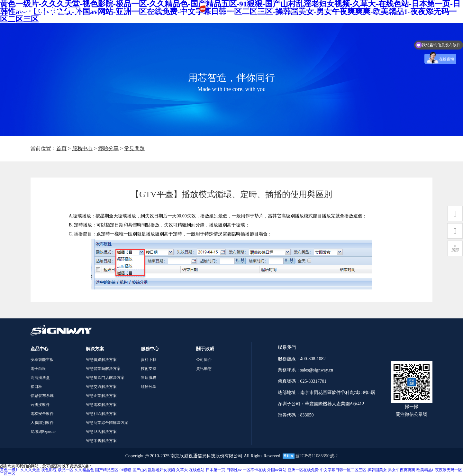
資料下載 (149, 360)
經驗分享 (108, 148)
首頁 (123, 11)
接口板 (36, 387)
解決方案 (154, 11)
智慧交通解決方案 (101, 387)
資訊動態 (204, 369)
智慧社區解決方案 (101, 414)
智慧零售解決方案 (101, 441)
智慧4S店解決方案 (101, 432)
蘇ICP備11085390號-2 (317, 456)
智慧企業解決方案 (101, 396)
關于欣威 (297, 11)
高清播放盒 (40, 378)
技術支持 (149, 369)
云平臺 (229, 11)
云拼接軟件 (40, 405)
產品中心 (193, 11)
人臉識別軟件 (42, 423)
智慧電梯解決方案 (101, 405)
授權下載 (332, 11)
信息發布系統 (42, 396)
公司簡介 (204, 360)
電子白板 (38, 369)
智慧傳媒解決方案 (101, 360)
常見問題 (134, 148)
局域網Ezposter (43, 432)
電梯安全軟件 (42, 414)
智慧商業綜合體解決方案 (107, 423)
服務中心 (262, 11)
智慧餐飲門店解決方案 (105, 378)
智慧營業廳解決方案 (103, 369)
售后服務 (149, 378)
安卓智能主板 (42, 360)
